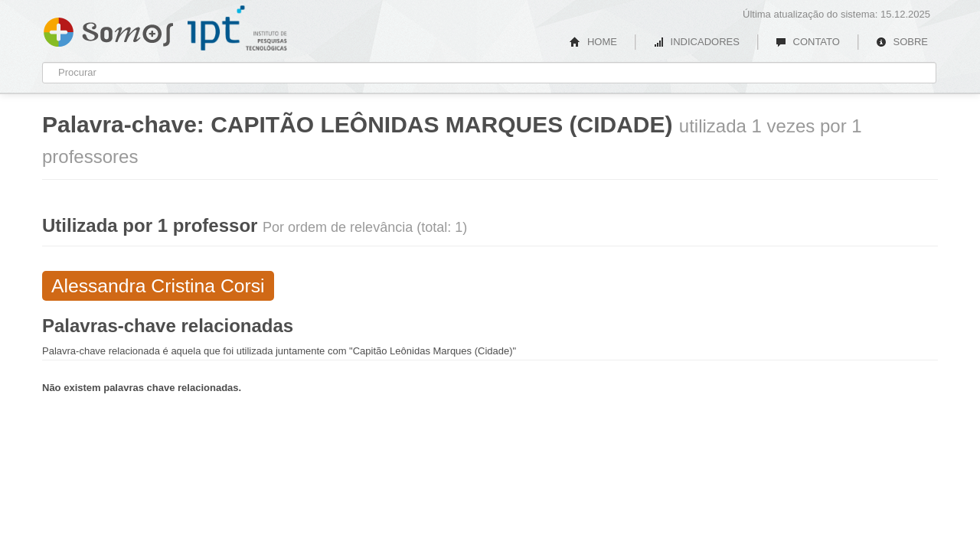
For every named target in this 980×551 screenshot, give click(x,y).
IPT (237, 28)
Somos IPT (108, 29)
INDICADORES (696, 42)
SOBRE (902, 42)
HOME (593, 42)
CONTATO (808, 42)
